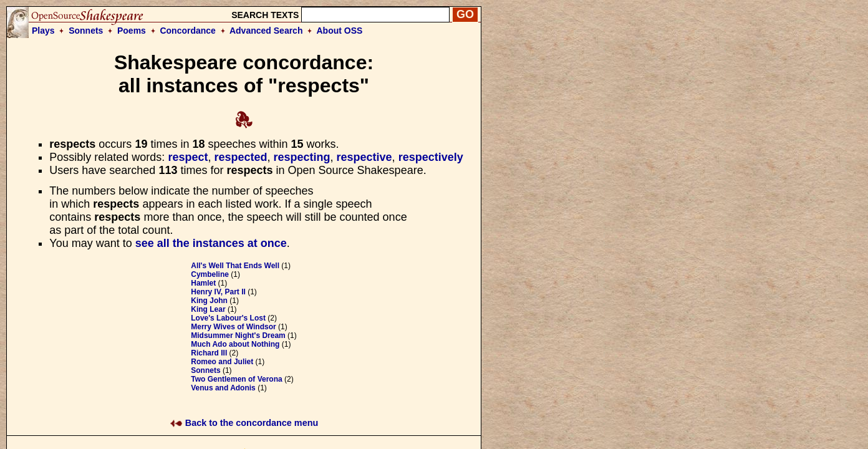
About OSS (340, 31)
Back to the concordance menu (244, 423)
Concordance (187, 31)
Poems (132, 31)
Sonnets (86, 31)
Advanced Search (266, 31)
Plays (43, 31)
